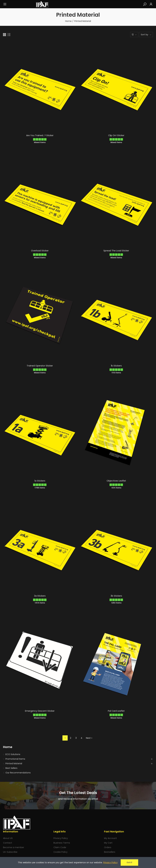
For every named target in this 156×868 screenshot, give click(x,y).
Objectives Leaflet (116, 481)
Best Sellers (11, 768)
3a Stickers (40, 596)
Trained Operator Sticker (40, 366)
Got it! (129, 862)
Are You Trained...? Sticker (40, 135)
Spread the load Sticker (116, 251)
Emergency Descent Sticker (40, 711)
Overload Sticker (40, 251)
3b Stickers (116, 596)
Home (8, 747)
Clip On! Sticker (116, 135)
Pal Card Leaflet (116, 711)
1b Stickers (116, 366)
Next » (89, 738)
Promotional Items (15, 759)
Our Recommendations (18, 773)
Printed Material (14, 763)
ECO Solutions (13, 754)
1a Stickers (40, 481)
